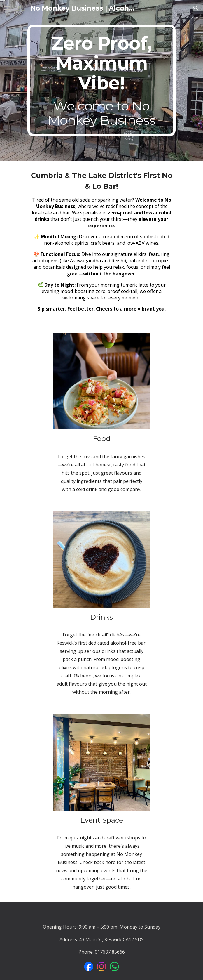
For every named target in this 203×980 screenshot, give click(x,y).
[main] (101, 80)
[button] (7, 8)
